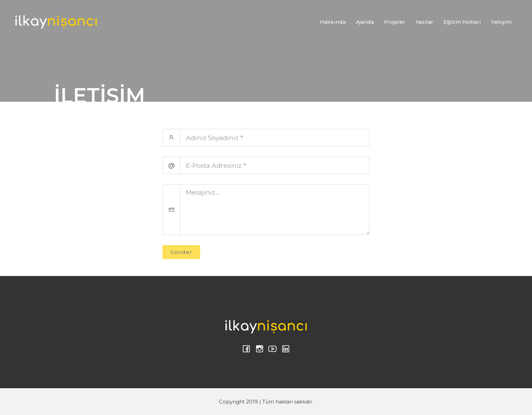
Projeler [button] (395, 22)
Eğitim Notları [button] (462, 22)
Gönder (181, 252)
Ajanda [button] (365, 22)
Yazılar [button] (424, 22)
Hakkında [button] (333, 22)
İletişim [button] (501, 22)
